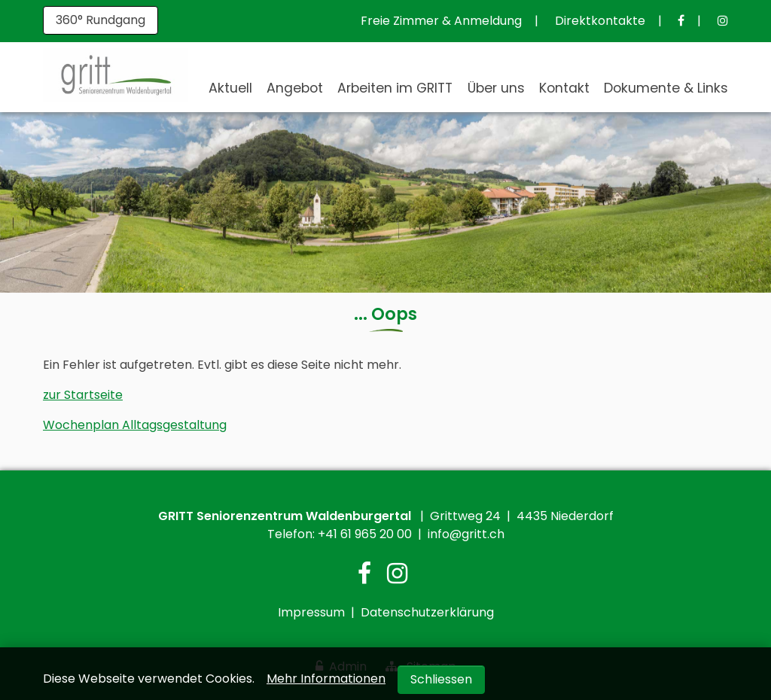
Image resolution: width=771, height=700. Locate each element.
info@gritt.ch (466, 534)
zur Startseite (83, 395)
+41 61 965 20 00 (365, 534)
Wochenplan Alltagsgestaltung (135, 425)
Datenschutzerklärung (427, 612)
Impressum (311, 612)
